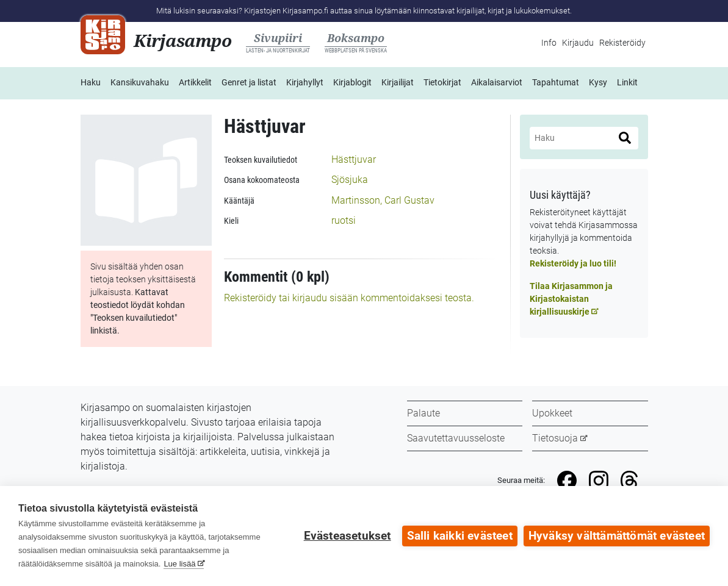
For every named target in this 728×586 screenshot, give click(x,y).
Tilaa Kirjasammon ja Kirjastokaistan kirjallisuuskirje (571, 299)
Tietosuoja (555, 438)
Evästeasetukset (348, 536)
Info (549, 43)
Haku (91, 82)
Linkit (627, 82)
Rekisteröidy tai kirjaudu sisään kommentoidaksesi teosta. (349, 298)
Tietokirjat (442, 82)
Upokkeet (552, 413)
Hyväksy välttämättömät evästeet (617, 536)
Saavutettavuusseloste (456, 438)
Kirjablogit (352, 82)
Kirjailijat (398, 82)
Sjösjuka (350, 180)
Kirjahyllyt (305, 82)
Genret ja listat (249, 82)
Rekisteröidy (622, 43)
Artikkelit (195, 82)
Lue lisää (179, 564)
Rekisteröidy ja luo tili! (573, 263)
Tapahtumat (556, 82)
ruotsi (344, 220)
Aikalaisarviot (497, 82)
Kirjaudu (578, 43)
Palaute (423, 413)
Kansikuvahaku (140, 82)
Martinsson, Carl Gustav (383, 200)
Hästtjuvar (354, 159)
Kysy (598, 82)
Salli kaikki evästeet (460, 536)
